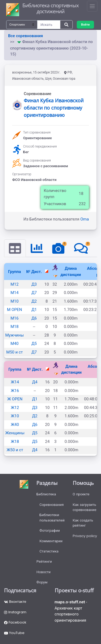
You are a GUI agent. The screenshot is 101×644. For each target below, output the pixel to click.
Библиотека (46, 494)
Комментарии (51, 541)
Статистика (49, 551)
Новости (43, 572)
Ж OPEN (15, 399)
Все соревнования (25, 36)
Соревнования (52, 505)
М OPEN (15, 310)
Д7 (34, 293)
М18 (15, 327)
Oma (85, 219)
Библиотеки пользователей (52, 518)
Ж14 (15, 382)
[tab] (15, 248)
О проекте (81, 494)
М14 (15, 293)
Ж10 (15, 416)
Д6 (34, 318)
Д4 (35, 382)
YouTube (14, 633)
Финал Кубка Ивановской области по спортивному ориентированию (54, 108)
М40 (15, 344)
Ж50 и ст (15, 450)
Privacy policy (85, 536)
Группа (15, 272)
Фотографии (50, 531)
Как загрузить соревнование (85, 507)
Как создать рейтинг (83, 523)
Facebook (15, 622)
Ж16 (15, 391)
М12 (15, 284)
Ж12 (15, 408)
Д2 (34, 301)
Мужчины (15, 335)
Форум (42, 582)
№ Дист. (34, 272)
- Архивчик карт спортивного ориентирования (71, 611)
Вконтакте (15, 602)
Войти (85, 24)
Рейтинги (44, 561)
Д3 (34, 284)
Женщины (15, 433)
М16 (15, 318)
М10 (15, 301)
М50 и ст (14, 352)
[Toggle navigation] (92, 6)
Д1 (34, 310)
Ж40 (15, 425)
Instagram (15, 612)
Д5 (34, 344)
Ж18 (15, 442)
